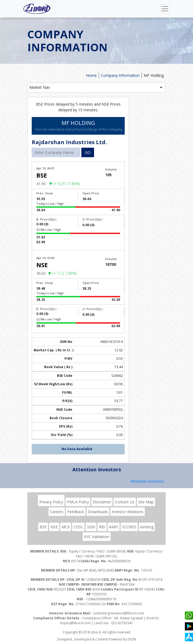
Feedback (76, 512)
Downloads (98, 512)
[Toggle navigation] (165, 9)
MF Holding (154, 75)
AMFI (114, 527)
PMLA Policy (78, 502)
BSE (43, 527)
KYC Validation (97, 537)
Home (91, 75)
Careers (57, 512)
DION (132, 639)
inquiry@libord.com (75, 623)
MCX (66, 527)
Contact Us (125, 502)
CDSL (78, 527)
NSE (54, 527)
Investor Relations (128, 512)
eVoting (147, 527)
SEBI (91, 527)
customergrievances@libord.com (119, 613)
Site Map (146, 502)
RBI (102, 527)
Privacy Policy (51, 502)
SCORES (129, 527)
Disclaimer (102, 502)
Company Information (120, 75)
